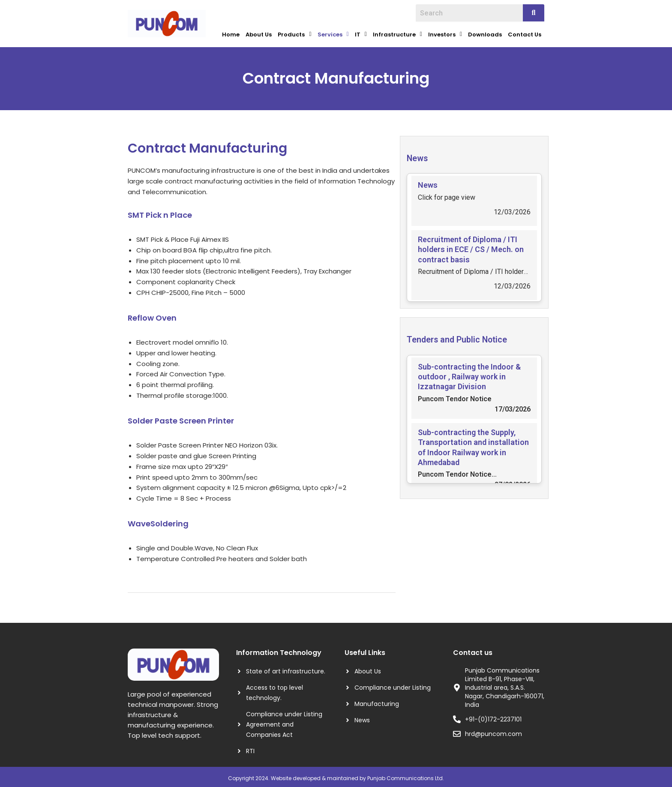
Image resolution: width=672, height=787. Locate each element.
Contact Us (525, 33)
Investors (445, 33)
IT (361, 33)
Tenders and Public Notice (468, 336)
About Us (259, 33)
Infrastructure (397, 33)
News (420, 155)
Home (231, 33)
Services (333, 33)
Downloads (485, 33)
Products (294, 33)
